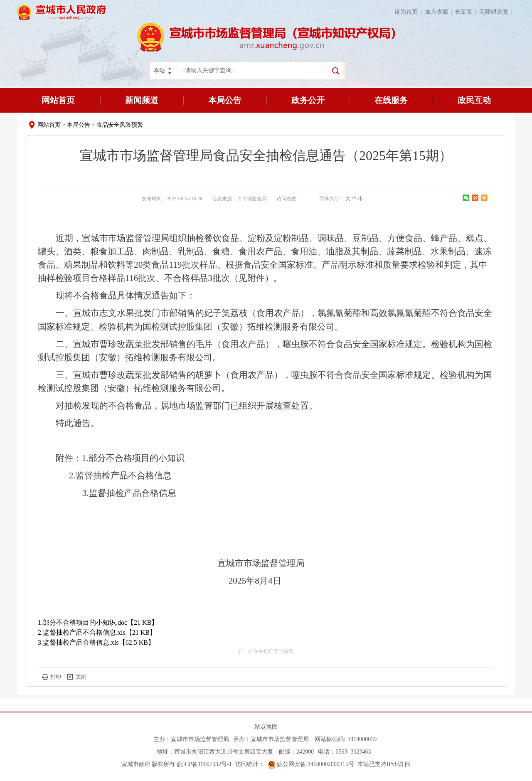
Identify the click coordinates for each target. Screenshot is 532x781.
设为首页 (410, 12)
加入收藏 (440, 12)
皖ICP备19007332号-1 (204, 764)
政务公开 (308, 100)
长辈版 (467, 12)
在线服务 (391, 100)
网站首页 (58, 100)
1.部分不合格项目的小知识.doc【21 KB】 (98, 622)
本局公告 (225, 100)
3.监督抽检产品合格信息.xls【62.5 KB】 (96, 642)
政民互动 (474, 100)
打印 (56, 677)
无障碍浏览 (497, 12)
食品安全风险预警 (120, 125)
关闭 (81, 677)
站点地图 (266, 727)
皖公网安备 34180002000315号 (311, 764)
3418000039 (362, 739)
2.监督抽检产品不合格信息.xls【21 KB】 (97, 632)
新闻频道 (142, 100)
